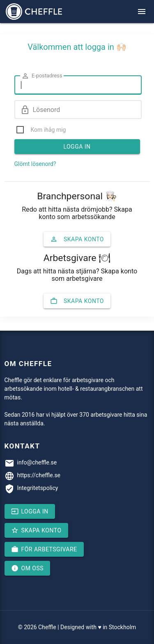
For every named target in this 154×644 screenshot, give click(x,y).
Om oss (28, 568)
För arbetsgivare (44, 549)
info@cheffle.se (37, 462)
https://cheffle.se (39, 475)
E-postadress (42, 76)
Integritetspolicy (38, 488)
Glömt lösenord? (35, 164)
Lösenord (40, 110)
